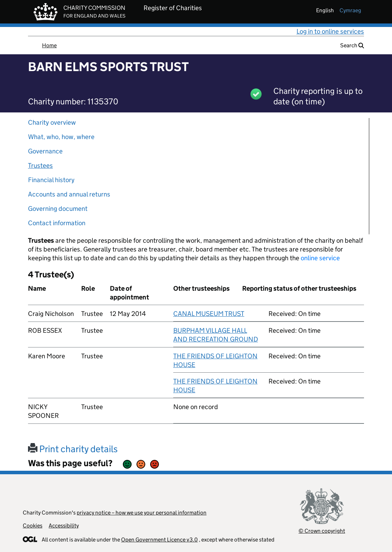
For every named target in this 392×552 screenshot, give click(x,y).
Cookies (33, 526)
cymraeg (350, 10)
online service (320, 258)
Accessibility (64, 526)
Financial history (51, 180)
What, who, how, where (61, 137)
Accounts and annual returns (69, 194)
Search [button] (352, 45)
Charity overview (52, 122)
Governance (45, 151)
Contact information (57, 223)
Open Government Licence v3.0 (159, 540)
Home (49, 45)
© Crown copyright (322, 531)
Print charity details (73, 449)
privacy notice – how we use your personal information (142, 513)
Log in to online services (330, 31)
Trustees (40, 165)
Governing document (58, 209)
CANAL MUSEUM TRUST (209, 314)
